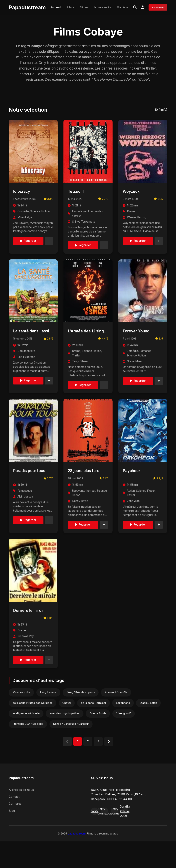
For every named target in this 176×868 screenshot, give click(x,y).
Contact (14, 823)
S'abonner (158, 8)
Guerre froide (100, 739)
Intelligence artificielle (26, 739)
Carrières (15, 830)
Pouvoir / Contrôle (118, 718)
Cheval (68, 728)
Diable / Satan (151, 728)
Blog (12, 837)
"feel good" (126, 739)
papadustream (77, 860)
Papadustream (27, 8)
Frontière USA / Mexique (28, 750)
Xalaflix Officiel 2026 (125, 838)
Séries (84, 7)
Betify (95, 838)
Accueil (56, 7)
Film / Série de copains (82, 718)
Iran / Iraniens (49, 718)
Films (70, 7)
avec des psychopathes (66, 739)
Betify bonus (115, 838)
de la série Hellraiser (95, 728)
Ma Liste (122, 7)
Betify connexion (105, 838)
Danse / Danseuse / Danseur (72, 750)
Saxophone (125, 728)
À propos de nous (21, 816)
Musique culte (22, 718)
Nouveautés (103, 7)
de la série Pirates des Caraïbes (33, 728)
